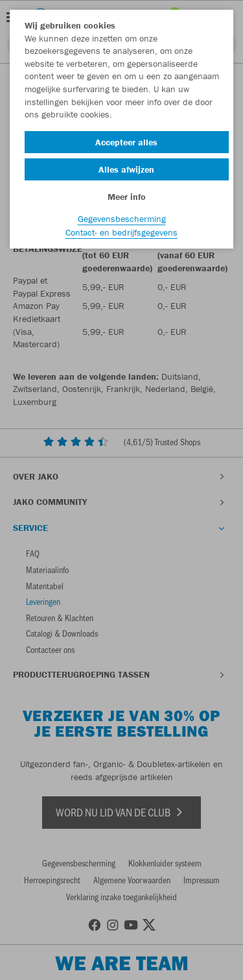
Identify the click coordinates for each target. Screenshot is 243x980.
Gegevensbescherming (122, 219)
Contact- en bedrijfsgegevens (121, 232)
